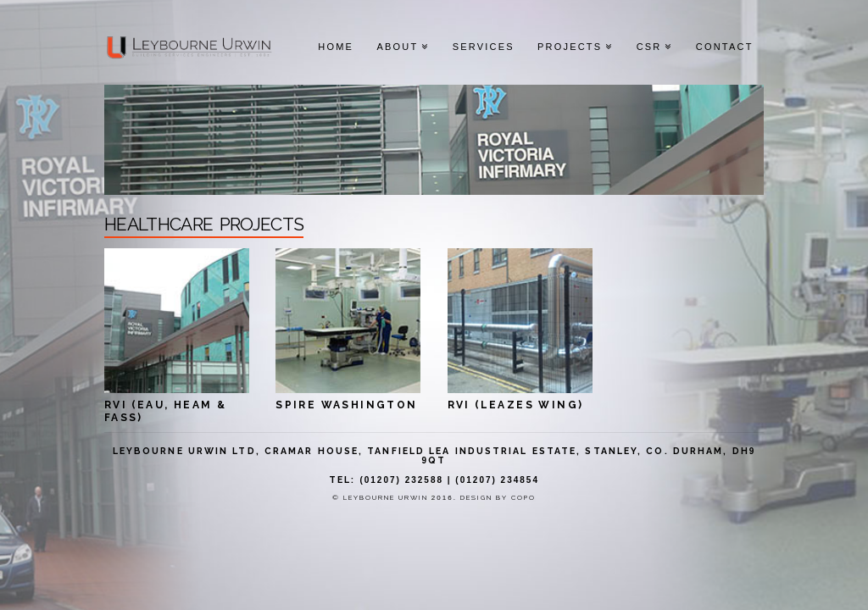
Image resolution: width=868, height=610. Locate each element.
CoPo (523, 497)
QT (437, 460)
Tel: (342, 480)
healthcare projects (204, 222)
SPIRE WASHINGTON (346, 405)
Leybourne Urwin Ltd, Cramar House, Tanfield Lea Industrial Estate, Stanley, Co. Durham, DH (431, 451)
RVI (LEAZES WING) (516, 405)
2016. (446, 498)
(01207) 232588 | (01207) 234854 (449, 480)
